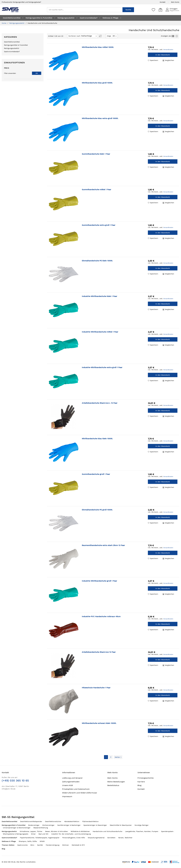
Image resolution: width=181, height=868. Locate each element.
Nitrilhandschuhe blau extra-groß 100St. (100, 118)
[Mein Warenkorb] (160, 10)
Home (4, 23)
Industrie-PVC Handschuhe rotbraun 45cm (101, 616)
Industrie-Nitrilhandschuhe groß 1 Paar (99, 581)
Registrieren (174, 11)
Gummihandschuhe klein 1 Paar (96, 154)
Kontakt (163, 2)
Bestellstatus (113, 785)
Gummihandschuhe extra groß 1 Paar (99, 225)
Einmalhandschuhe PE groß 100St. (97, 510)
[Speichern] (154, 10)
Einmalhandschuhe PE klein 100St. (97, 261)
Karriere (141, 782)
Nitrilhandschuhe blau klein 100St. (97, 439)
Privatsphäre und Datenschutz (76, 789)
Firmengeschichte (146, 778)
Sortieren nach (74, 36)
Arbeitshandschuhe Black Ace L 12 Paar (100, 403)
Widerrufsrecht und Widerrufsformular (80, 793)
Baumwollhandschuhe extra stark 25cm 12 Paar (103, 545)
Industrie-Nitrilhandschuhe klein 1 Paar (100, 296)
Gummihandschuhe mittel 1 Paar (97, 190)
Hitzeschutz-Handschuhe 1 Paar (96, 688)
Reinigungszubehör (17, 23)
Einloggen (174, 9)
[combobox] (85, 10)
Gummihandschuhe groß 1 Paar (96, 474)
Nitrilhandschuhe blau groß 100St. (97, 83)
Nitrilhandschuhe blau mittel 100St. (98, 47)
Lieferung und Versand (72, 778)
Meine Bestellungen (116, 782)
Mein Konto (175, 2)
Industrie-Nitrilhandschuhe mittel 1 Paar (100, 332)
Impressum (67, 796)
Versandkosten (168, 50)
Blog (139, 785)
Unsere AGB (67, 785)
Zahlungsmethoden (71, 782)
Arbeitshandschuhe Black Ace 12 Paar (99, 652)
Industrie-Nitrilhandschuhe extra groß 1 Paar (102, 367)
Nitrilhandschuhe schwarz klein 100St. (99, 723)
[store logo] (10, 10)
